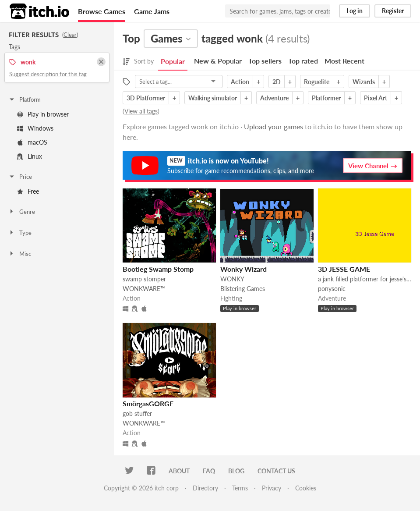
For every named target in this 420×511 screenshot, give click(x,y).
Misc (20, 254)
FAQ (209, 471)
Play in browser (43, 114)
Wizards (364, 82)
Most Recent (344, 61)
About (179, 471)
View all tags (141, 111)
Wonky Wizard (244, 269)
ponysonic (332, 289)
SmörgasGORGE (148, 403)
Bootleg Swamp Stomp (158, 269)
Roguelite (317, 82)
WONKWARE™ (144, 289)
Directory (205, 488)
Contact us (276, 471)
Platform (25, 99)
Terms (240, 488)
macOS (32, 142)
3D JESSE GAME (344, 269)
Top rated (303, 61)
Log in (355, 11)
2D (277, 82)
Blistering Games (243, 289)
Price (20, 177)
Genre (22, 212)
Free (28, 191)
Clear (70, 35)
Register (393, 11)
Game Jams (152, 11)
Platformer (326, 98)
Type (20, 233)
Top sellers (265, 61)
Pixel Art (376, 98)
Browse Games (102, 11)
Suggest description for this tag (48, 74)
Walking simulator (213, 98)
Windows (35, 128)
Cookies (306, 488)
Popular (173, 61)
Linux (30, 156)
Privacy (272, 488)
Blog (236, 471)
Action (240, 82)
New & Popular (218, 61)
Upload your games (274, 126)
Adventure (274, 98)
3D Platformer (146, 98)
